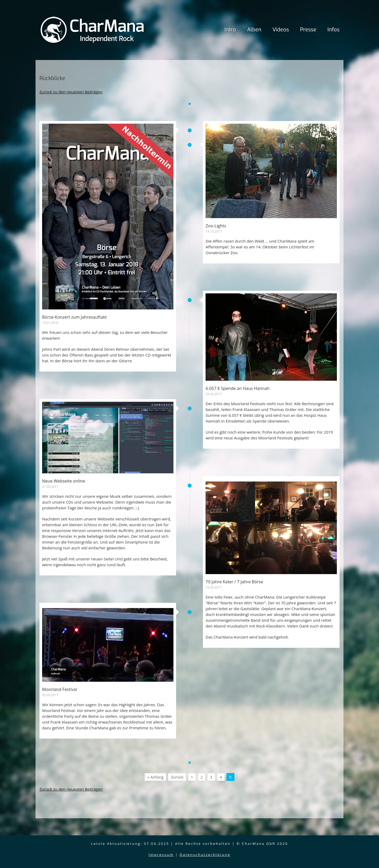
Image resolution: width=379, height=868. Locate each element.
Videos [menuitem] (281, 30)
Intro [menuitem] (230, 30)
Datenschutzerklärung (205, 855)
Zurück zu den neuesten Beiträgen (71, 516)
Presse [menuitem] (308, 30)
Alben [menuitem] (254, 30)
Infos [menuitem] (333, 30)
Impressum (161, 855)
